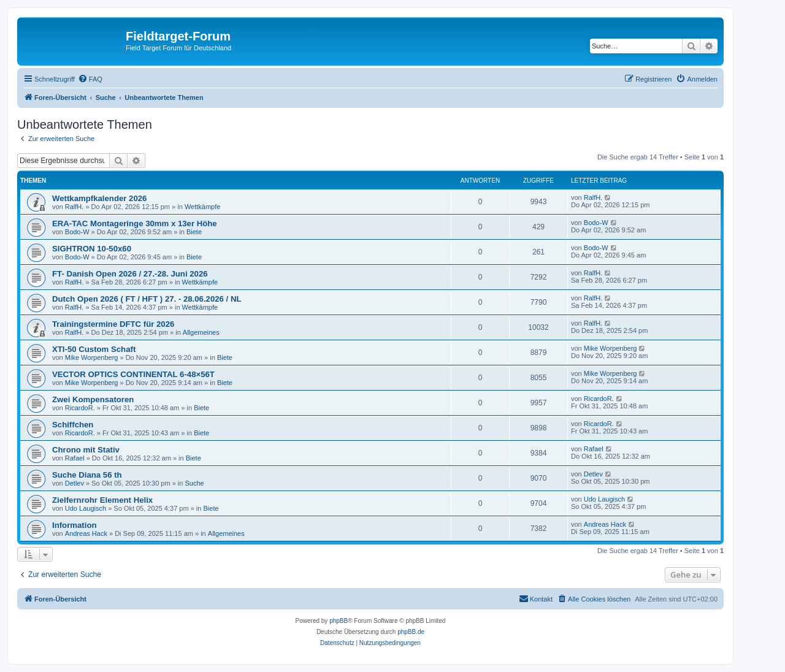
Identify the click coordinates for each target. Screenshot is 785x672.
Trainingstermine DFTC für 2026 (113, 324)
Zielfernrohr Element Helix (102, 500)
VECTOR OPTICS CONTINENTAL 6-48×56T (133, 374)
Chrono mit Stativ (86, 450)
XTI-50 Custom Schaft (94, 349)
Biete (194, 232)
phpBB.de (411, 632)
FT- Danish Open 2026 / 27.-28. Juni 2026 (130, 274)
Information (75, 525)
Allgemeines (201, 332)
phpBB (339, 621)
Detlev (75, 483)
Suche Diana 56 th (87, 475)
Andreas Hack (86, 533)
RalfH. (75, 207)
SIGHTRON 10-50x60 (92, 249)
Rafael (75, 458)
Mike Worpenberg (92, 357)
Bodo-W (77, 232)
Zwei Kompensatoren (93, 399)
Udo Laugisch (86, 508)
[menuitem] (90, 79)
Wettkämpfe (203, 207)
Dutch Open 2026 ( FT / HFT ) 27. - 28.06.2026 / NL (147, 299)
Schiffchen (73, 425)
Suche (195, 483)
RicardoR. (80, 408)
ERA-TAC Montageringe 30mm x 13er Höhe (135, 223)
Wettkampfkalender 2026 (99, 198)
